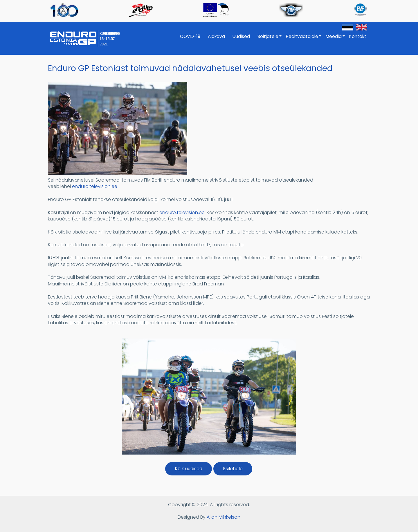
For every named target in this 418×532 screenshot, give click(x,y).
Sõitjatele (270, 39)
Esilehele (233, 469)
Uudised (241, 36)
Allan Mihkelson (224, 517)
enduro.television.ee (95, 186)
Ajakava (216, 36)
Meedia (336, 39)
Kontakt (358, 36)
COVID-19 (190, 36)
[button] (118, 173)
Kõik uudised (189, 469)
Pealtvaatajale (304, 39)
